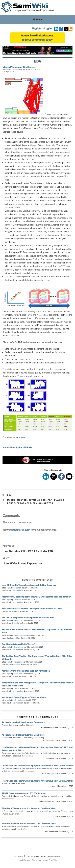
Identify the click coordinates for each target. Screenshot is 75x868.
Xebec (16, 600)
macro (11, 500)
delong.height (19, 647)
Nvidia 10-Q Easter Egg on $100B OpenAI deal (24, 697)
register (17, 530)
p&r (50, 500)
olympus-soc (37, 500)
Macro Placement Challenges (19, 67)
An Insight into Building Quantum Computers (23, 722)
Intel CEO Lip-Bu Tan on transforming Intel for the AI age (29, 585)
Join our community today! (37, 40)
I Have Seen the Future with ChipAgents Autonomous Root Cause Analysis (37, 766)
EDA (15, 72)
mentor (22, 500)
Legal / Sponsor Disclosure (30, 860)
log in (27, 530)
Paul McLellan (11, 70)
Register (37, 29)
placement (24, 503)
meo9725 (18, 620)
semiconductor (43, 503)
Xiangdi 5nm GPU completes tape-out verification (26, 671)
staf (15, 689)
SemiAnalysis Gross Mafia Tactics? (18, 644)
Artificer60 (15, 623)
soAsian (14, 611)
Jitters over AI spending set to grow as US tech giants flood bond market (36, 597)
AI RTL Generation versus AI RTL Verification (24, 793)
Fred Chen (18, 674)
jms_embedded (20, 635)
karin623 (14, 638)
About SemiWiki (50, 860)
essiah (16, 588)
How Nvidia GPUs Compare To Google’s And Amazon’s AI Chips (32, 609)
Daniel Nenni (16, 590)
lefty (16, 700)
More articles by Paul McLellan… (19, 447)
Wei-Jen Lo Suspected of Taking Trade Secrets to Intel (28, 618)
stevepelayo (19, 662)
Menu (38, 19)
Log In (48, 29)
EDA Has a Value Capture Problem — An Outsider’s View (29, 808)
